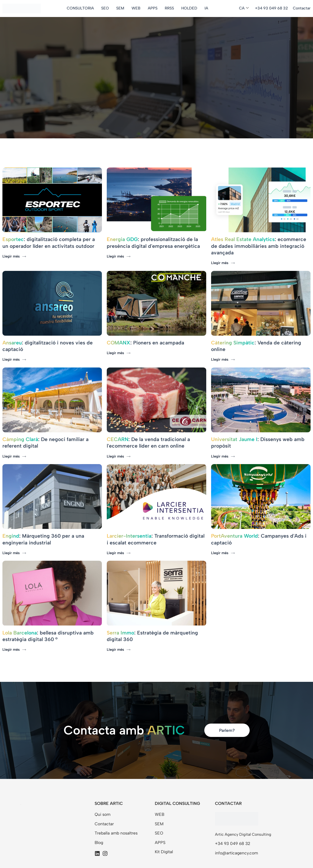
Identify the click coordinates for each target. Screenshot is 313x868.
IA (208, 8)
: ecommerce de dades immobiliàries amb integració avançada (259, 242)
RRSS (171, 8)
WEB (137, 8)
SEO (107, 8)
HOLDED (191, 8)
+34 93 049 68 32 (272, 8)
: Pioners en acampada (145, 334)
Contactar (302, 8)
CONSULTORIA (82, 8)
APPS (154, 8)
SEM (122, 8)
